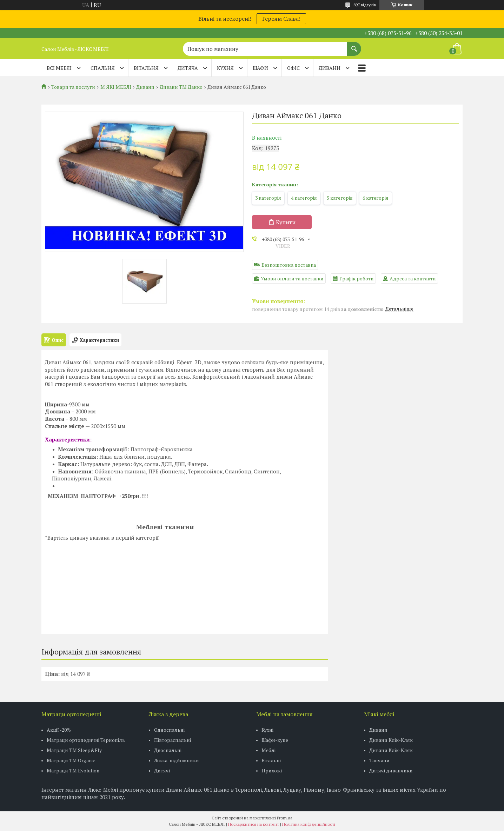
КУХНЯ (225, 68)
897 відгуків (365, 5)
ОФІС (293, 68)
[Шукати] (354, 45)
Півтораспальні (173, 740)
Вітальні (271, 760)
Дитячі (162, 770)
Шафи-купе (275, 740)
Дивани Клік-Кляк (391, 740)
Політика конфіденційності (309, 824)
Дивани (145, 87)
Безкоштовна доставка (289, 265)
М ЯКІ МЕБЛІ (116, 87)
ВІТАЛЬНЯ (146, 68)
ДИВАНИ (330, 68)
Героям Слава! (281, 19)
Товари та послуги (73, 87)
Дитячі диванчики (391, 770)
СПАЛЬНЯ (103, 68)
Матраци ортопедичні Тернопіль (86, 740)
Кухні (267, 730)
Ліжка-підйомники (177, 760)
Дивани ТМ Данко (181, 87)
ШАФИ (260, 68)
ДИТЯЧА (188, 68)
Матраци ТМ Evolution (73, 770)
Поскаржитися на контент (254, 824)
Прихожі (272, 770)
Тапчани (379, 760)
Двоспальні (168, 750)
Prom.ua (285, 818)
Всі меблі (59, 68)
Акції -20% (59, 730)
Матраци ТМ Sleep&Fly (74, 750)
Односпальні (169, 730)
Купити (286, 222)
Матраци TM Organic (71, 760)
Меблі (268, 750)
